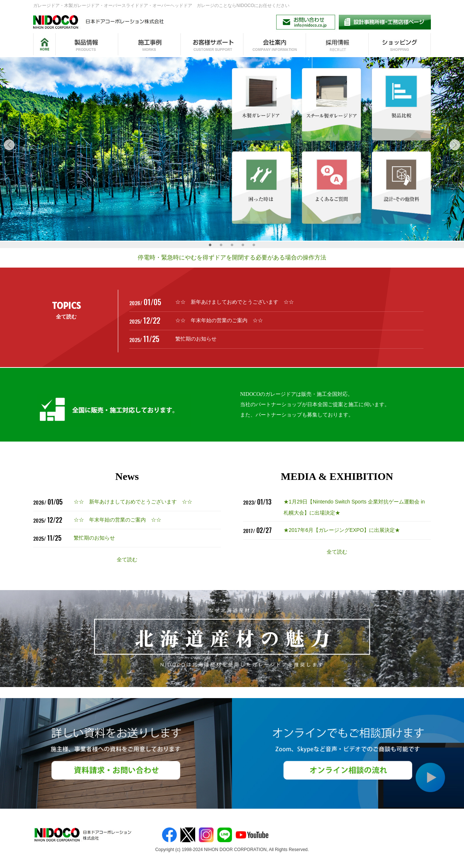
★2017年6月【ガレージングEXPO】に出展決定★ (342, 530)
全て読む (66, 317)
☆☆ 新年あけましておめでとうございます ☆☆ (235, 302)
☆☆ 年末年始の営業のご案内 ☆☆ (219, 320)
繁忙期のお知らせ (196, 339)
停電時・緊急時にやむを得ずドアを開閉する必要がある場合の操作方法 (232, 257)
